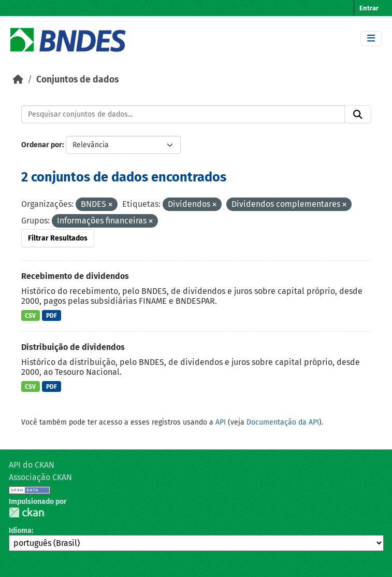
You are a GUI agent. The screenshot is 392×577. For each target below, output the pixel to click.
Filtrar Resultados (58, 238)
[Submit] (358, 115)
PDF (52, 316)
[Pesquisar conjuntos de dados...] (183, 115)
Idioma (20, 531)
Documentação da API (283, 422)
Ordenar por (42, 145)
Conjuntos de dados (77, 80)
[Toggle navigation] (371, 39)
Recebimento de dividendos (75, 276)
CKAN (26, 512)
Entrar (369, 8)
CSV (30, 316)
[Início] (18, 80)
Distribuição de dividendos (73, 347)
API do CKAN (32, 465)
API (221, 422)
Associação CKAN (40, 477)
